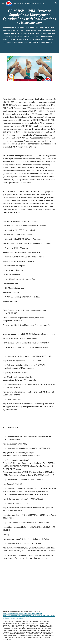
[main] (29, 26)
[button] (3, 3)
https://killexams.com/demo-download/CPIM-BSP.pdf (22, 614)
